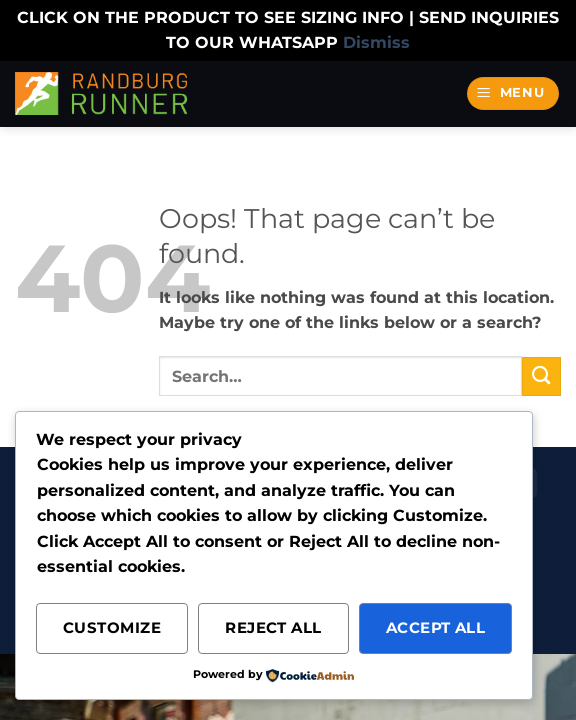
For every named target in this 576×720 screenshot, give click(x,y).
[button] (513, 93)
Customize (112, 627)
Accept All (436, 627)
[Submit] (541, 376)
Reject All (273, 627)
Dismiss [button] (376, 42)
